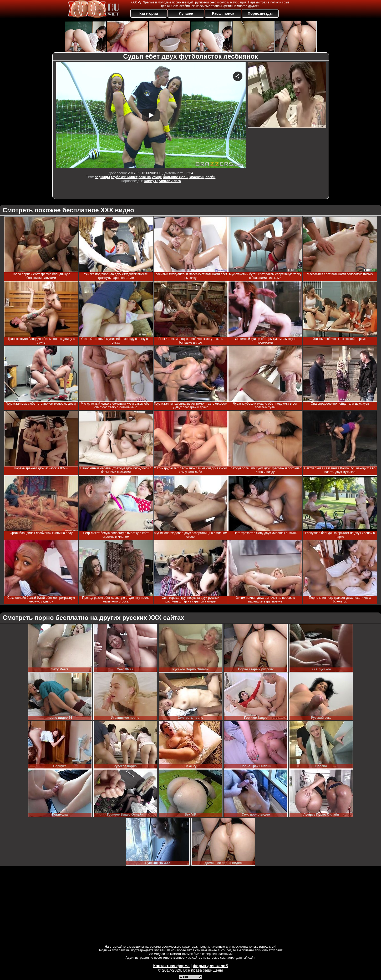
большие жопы (176, 177)
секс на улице (150, 177)
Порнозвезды (260, 13)
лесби (210, 177)
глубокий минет (124, 177)
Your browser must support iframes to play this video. (151, 115)
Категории (149, 13)
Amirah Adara (170, 181)
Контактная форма (171, 966)
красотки (197, 177)
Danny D (151, 181)
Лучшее (186, 13)
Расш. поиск (223, 13)
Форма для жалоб (210, 966)
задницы (102, 177)
